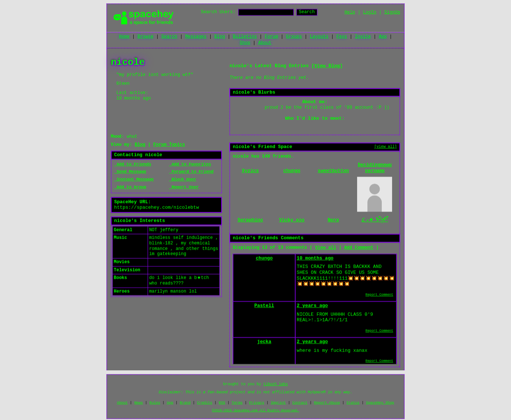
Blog (220, 37)
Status (353, 403)
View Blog (327, 66)
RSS (222, 403)
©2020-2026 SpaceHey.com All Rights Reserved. (255, 411)
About (265, 43)
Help (350, 13)
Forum (271, 37)
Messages (196, 37)
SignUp (392, 13)
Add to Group (130, 188)
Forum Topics (169, 145)
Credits (205, 403)
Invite (363, 37)
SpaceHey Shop (380, 403)
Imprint (278, 403)
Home (124, 37)
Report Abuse (327, 403)
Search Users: (218, 12)
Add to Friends (133, 164)
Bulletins (245, 37)
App (383, 37)
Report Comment (379, 295)
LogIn (370, 13)
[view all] (386, 147)
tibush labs (276, 385)
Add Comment (359, 248)
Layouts (319, 37)
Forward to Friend (191, 172)
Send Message (130, 172)
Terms (237, 403)
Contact (300, 403)
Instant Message (134, 180)
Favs (342, 37)
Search (307, 12)
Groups (294, 37)
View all (326, 248)
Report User (184, 188)
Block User (183, 180)
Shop (245, 43)
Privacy (256, 403)
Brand (185, 403)
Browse (145, 37)
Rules (155, 403)
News (139, 403)
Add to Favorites (190, 164)
